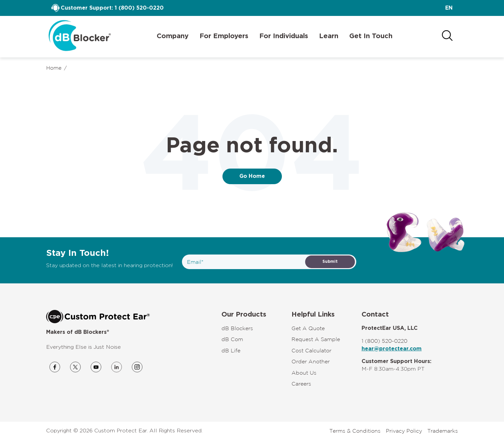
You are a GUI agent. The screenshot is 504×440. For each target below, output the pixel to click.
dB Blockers (237, 328)
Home (54, 68)
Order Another (311, 361)
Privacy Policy (404, 431)
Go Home (252, 176)
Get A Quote (308, 328)
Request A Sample (316, 339)
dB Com (232, 339)
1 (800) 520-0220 (139, 8)
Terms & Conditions (355, 431)
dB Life (231, 350)
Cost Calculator (311, 350)
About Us (304, 373)
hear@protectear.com (392, 349)
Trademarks (443, 431)
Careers (301, 384)
